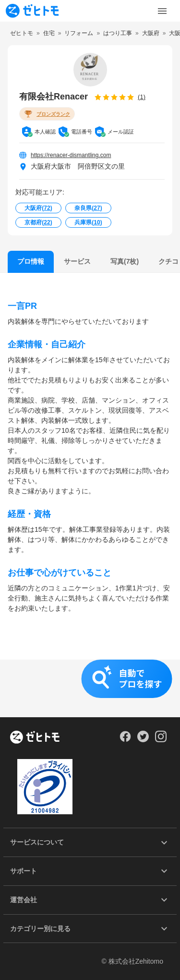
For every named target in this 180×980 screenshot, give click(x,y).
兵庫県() (88, 222)
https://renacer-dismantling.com (71, 155)
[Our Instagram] (161, 740)
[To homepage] (32, 11)
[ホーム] (35, 738)
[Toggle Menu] (162, 11)
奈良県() (88, 208)
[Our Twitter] (143, 740)
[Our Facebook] (125, 740)
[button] (90, 688)
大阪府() (38, 208)
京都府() (38, 222)
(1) (142, 97)
